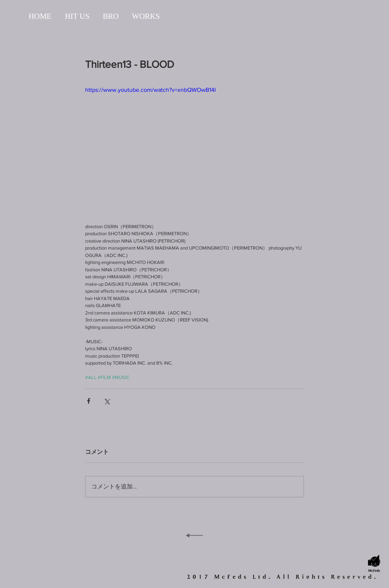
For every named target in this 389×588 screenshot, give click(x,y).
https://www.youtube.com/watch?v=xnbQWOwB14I (150, 90)
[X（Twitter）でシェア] (107, 401)
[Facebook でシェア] (89, 401)
